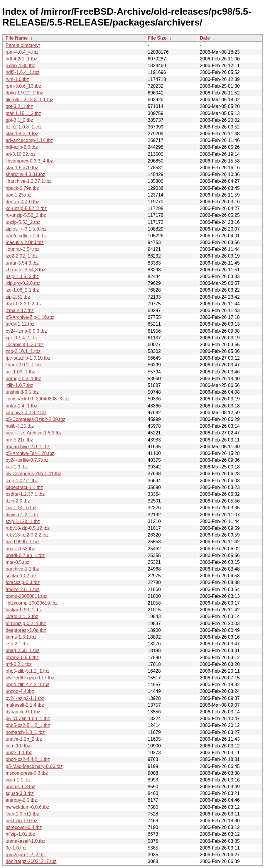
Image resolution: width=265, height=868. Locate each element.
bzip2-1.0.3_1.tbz (24, 127)
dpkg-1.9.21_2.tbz (24, 93)
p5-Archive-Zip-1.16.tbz (30, 317)
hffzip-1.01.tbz (20, 834)
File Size (157, 38)
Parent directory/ (23, 45)
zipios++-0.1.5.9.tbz (26, 229)
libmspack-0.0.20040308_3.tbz (38, 399)
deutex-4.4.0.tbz (22, 202)
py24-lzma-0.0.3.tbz (26, 331)
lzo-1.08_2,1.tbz (22, 290)
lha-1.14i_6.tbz (21, 508)
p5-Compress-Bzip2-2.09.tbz (36, 419)
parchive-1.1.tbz (22, 569)
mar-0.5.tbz (17, 562)
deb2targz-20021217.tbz (31, 861)
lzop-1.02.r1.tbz (22, 481)
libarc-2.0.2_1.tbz (24, 365)
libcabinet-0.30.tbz (25, 345)
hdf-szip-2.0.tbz (22, 147)
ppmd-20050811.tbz (26, 596)
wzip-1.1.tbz (18, 780)
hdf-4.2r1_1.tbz (21, 59)
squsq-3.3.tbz (20, 793)
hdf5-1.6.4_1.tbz (23, 72)
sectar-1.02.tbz (21, 576)
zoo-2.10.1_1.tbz (23, 351)
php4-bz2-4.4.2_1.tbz (28, 759)
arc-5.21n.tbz (19, 440)
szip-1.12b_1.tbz (23, 521)
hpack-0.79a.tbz (22, 188)
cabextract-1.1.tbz (24, 487)
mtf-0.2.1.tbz (19, 664)
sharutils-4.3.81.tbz (25, 174)
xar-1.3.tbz (17, 467)
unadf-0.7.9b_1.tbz (25, 555)
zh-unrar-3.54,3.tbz (25, 270)
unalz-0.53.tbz (20, 549)
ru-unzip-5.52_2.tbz (26, 215)
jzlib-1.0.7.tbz (19, 385)
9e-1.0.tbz (16, 848)
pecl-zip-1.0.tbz (22, 821)
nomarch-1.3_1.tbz (25, 732)
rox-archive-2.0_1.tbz (28, 447)
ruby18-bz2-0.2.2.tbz (27, 535)
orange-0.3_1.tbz (23, 379)
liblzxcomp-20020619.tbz (32, 603)
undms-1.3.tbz (20, 787)
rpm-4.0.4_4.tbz (22, 52)
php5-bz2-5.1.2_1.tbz (28, 725)
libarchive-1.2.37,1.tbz (29, 181)
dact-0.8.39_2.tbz (24, 304)
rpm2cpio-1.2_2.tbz (26, 855)
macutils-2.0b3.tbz (25, 242)
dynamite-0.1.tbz (23, 712)
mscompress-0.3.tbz (27, 773)
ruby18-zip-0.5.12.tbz (28, 528)
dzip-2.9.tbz (18, 501)
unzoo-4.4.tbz (20, 691)
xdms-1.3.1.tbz (21, 637)
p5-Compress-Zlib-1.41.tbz (33, 474)
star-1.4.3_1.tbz (22, 134)
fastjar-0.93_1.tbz (24, 610)
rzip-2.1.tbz (17, 644)
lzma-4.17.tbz (20, 311)
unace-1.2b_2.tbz (24, 739)
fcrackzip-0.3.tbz (23, 582)
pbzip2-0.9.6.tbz (22, 658)
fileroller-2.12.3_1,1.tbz (29, 100)
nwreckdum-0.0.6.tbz (27, 807)
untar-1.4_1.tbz (21, 406)
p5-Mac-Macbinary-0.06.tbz (34, 766)
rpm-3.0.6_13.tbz (23, 86)
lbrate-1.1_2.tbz (22, 616)
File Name (17, 38)
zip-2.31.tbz (18, 297)
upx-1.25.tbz (18, 195)
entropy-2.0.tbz (21, 800)
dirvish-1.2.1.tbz (22, 515)
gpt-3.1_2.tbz (19, 120)
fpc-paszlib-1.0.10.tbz (28, 358)
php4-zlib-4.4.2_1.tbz (27, 685)
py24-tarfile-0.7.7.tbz (27, 460)
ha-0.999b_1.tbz (23, 542)
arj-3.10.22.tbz (21, 154)
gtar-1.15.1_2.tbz (23, 113)
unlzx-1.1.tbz (19, 753)
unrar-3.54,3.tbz (22, 263)
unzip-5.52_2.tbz (23, 222)
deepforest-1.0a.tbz (26, 630)
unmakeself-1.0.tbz (25, 841)
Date (205, 38)
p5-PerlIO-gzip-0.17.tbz (30, 678)
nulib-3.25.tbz (20, 426)
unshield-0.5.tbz (22, 392)
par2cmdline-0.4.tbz (26, 236)
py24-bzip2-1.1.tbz (25, 698)
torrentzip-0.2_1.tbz (26, 623)
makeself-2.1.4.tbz (25, 705)
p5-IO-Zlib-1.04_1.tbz (28, 719)
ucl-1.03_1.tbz (20, 372)
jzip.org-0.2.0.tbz (23, 283)
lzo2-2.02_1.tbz (22, 256)
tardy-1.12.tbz (20, 324)
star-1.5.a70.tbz (22, 168)
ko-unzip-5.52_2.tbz (26, 208)
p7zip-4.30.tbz (20, 66)
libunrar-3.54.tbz (23, 249)
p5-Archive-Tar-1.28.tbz (30, 453)
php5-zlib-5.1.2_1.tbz (27, 671)
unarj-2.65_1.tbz (23, 650)
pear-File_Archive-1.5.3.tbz (34, 433)
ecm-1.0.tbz (18, 746)
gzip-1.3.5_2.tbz (22, 276)
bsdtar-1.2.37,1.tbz (25, 494)
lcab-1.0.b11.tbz (22, 814)
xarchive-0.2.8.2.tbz (26, 413)
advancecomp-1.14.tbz (29, 140)
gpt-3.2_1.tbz (19, 106)
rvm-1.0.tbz (17, 79)
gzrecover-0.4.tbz (24, 827)
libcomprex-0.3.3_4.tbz (29, 161)
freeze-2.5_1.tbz (23, 589)
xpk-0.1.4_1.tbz (22, 338)
